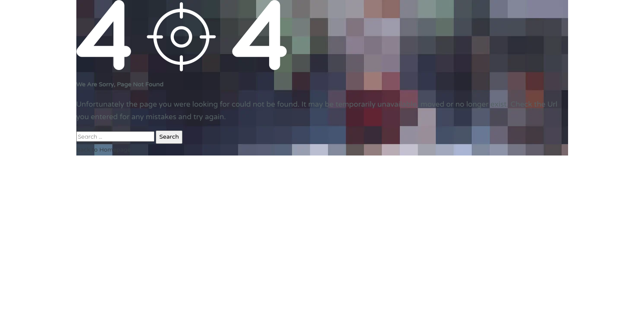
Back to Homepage (104, 150)
